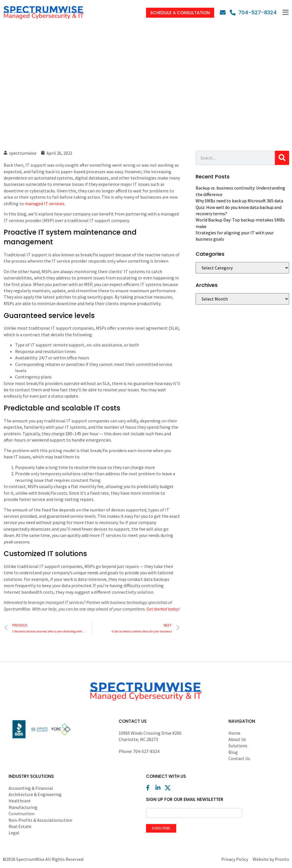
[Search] (282, 158)
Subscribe (161, 828)
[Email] (224, 13)
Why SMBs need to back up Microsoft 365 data (239, 201)
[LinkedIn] (160, 788)
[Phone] (253, 12)
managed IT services (45, 204)
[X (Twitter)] (169, 788)
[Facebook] (150, 788)
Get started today (163, 609)
